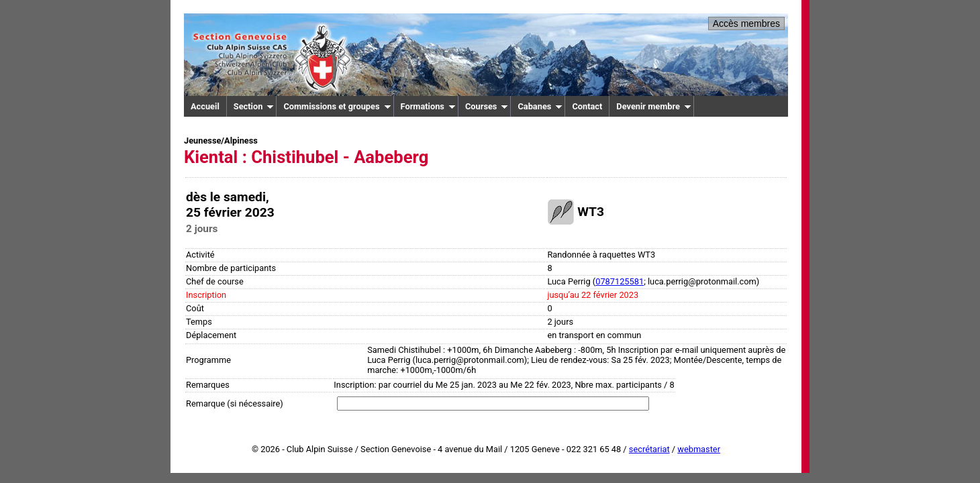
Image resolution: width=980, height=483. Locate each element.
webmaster (699, 449)
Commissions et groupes (337, 106)
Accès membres (746, 23)
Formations (428, 106)
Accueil (205, 106)
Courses (487, 106)
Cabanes (540, 106)
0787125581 (620, 281)
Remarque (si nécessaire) (235, 404)
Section (254, 106)
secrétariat (649, 449)
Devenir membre (654, 106)
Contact (587, 106)
